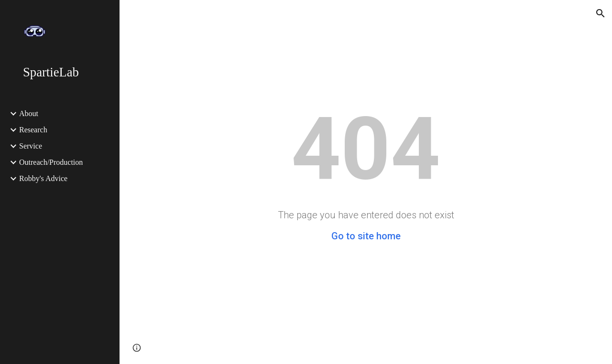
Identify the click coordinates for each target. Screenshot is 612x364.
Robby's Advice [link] (43, 178)
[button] (601, 13)
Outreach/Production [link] (51, 162)
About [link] (29, 113)
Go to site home (366, 236)
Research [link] (33, 130)
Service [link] (31, 146)
